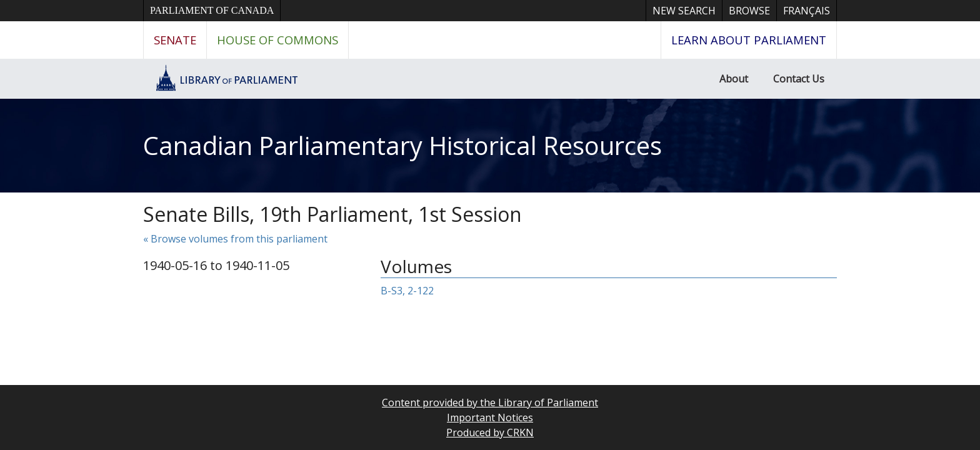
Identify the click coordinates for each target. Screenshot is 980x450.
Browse (749, 11)
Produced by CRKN (490, 432)
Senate (175, 40)
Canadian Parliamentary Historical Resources (402, 145)
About (734, 79)
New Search (684, 11)
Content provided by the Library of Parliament (490, 402)
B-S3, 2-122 (407, 291)
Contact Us (799, 79)
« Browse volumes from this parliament (235, 239)
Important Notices (490, 417)
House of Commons (277, 40)
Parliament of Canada (212, 10)
